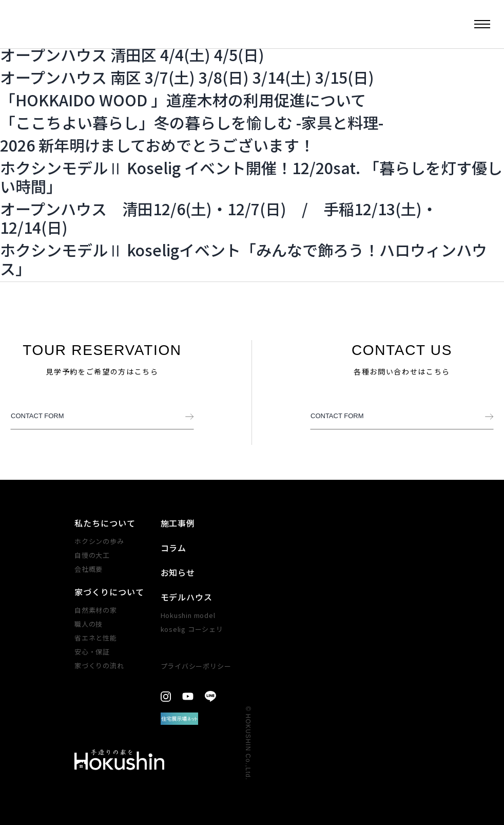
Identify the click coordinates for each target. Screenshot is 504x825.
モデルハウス (187, 597)
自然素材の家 (96, 610)
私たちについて (105, 523)
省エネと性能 (96, 638)
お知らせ (178, 572)
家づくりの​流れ (99, 665)
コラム (174, 548)
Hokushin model (188, 615)
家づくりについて (109, 592)
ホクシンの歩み (99, 541)
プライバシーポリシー (196, 666)
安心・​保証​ (92, 652)
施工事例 (178, 523)
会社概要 (89, 569)
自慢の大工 (92, 555)
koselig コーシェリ (192, 629)
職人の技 (89, 624)
